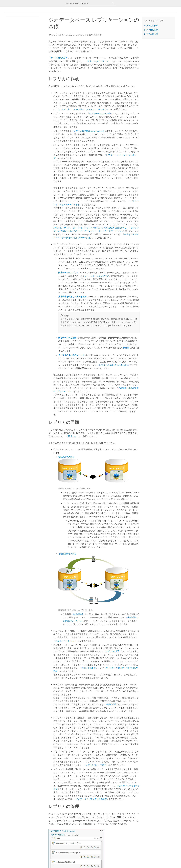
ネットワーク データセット (111, 231)
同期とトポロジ (89, 668)
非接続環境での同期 (67, 554)
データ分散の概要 (59, 58)
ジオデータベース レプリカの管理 (91, 799)
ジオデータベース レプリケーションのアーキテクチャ (84, 109)
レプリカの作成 (151, 26)
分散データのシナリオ (98, 61)
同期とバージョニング (65, 641)
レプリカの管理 (151, 34)
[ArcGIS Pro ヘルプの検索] (88, 3)
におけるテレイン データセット (77, 231)
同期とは (72, 436)
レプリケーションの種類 (100, 113)
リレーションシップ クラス (97, 276)
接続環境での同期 (66, 457)
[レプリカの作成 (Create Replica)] (88, 131)
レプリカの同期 (151, 30)
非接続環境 (78, 614)
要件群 (126, 348)
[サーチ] (113, 3)
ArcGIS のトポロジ (62, 228)
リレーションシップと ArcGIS (86, 228)
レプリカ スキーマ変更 (96, 765)
